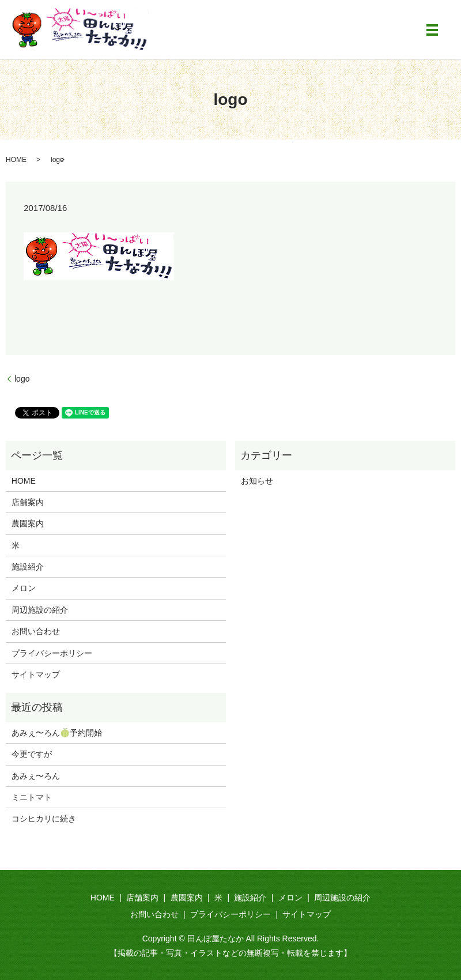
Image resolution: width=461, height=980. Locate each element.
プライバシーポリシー (52, 653)
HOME (16, 160)
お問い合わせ (36, 631)
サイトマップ (36, 674)
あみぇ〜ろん (36, 776)
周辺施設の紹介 (40, 610)
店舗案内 (28, 502)
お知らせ (257, 481)
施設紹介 (28, 567)
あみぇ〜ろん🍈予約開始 (57, 733)
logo (22, 379)
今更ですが (32, 754)
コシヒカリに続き (44, 819)
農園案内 (28, 523)
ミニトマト (32, 797)
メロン (24, 588)
